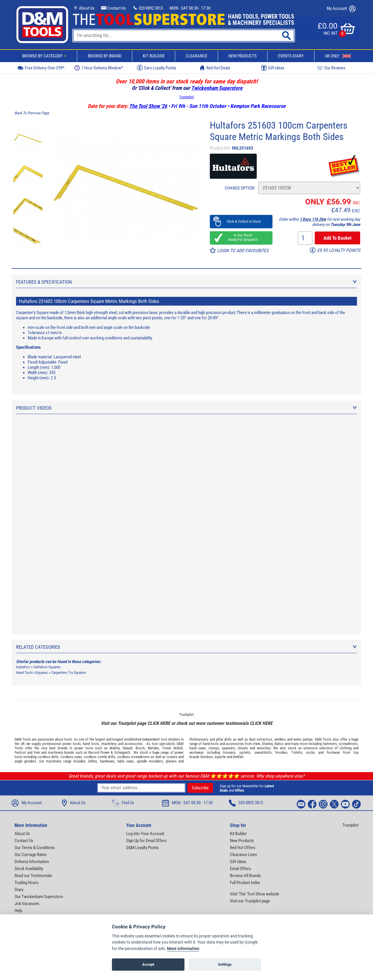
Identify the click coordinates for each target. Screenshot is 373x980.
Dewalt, (128, 748)
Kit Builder (154, 56)
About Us (84, 8)
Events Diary (291, 56)
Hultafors (23, 667)
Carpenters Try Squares (69, 673)
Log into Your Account (145, 834)
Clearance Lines (243, 855)
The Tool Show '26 (148, 106)
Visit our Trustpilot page (250, 901)
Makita (115, 748)
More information (183, 949)
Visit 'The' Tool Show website (255, 894)
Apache (220, 757)
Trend (166, 748)
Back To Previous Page (32, 113)
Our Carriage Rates (31, 855)
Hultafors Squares (47, 667)
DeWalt (238, 757)
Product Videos (186, 408)
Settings (225, 964)
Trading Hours (27, 883)
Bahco (279, 744)
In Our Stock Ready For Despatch (241, 237)
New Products (243, 56)
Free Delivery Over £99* (41, 68)
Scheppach (122, 752)
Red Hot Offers (243, 848)
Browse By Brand (105, 56)
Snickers (207, 757)
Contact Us (114, 8)
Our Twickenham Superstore (39, 897)
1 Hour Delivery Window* (99, 68)
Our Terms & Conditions (35, 848)
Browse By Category (45, 56)
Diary (19, 890)
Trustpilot (186, 97)
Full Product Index (245, 883)
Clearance (196, 56)
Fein (37, 752)
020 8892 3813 (148, 8)
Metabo (153, 748)
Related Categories (186, 647)
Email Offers (240, 869)
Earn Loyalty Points (157, 68)
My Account (341, 9)
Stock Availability (29, 869)
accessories (133, 744)
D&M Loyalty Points (142, 848)
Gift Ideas (273, 68)
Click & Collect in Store (241, 221)
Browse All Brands (246, 876)
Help (18, 911)
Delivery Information (32, 862)
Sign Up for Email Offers (146, 841)
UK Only (338, 56)
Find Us (123, 803)
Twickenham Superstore (217, 88)
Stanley (267, 744)
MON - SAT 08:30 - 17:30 (190, 8)
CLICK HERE (159, 723)
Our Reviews (331, 68)
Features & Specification (186, 282)
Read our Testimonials (33, 876)
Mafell (178, 748)
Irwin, (257, 744)
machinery (109, 744)
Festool (20, 752)
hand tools (91, 744)
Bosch (140, 748)
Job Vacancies (27, 904)
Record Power (99, 752)
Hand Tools (24, 673)
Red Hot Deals (215, 68)
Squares (42, 673)
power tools (72, 744)
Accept (148, 964)
